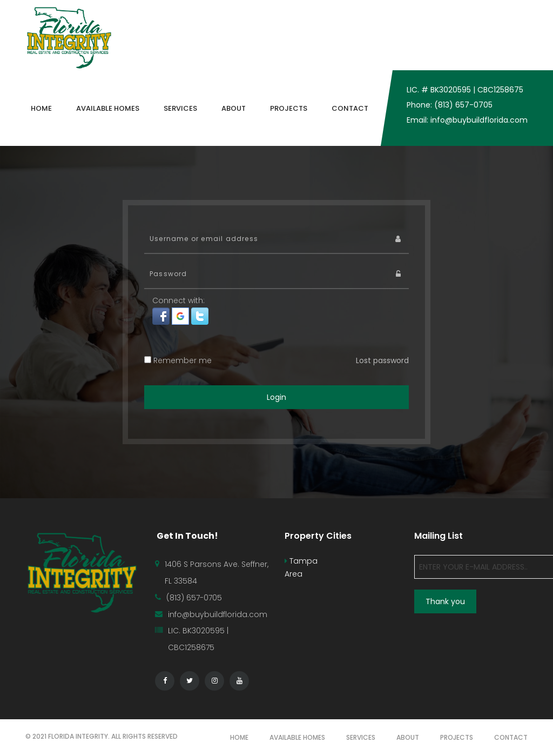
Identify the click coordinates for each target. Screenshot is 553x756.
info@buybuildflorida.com (218, 614)
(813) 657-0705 (194, 598)
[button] (162, 316)
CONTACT (511, 737)
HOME (239, 737)
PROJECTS (457, 737)
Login (276, 397)
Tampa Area (301, 567)
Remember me (178, 360)
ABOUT (408, 737)
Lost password (382, 360)
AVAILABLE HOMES (297, 737)
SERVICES (361, 737)
